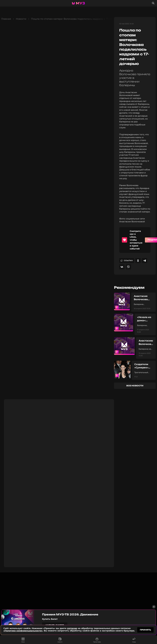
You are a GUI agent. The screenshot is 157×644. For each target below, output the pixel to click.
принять (145, 630)
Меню (23, 640)
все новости (135, 386)
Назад (134, 640)
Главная (6, 19)
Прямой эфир (97, 640)
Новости (60, 640)
